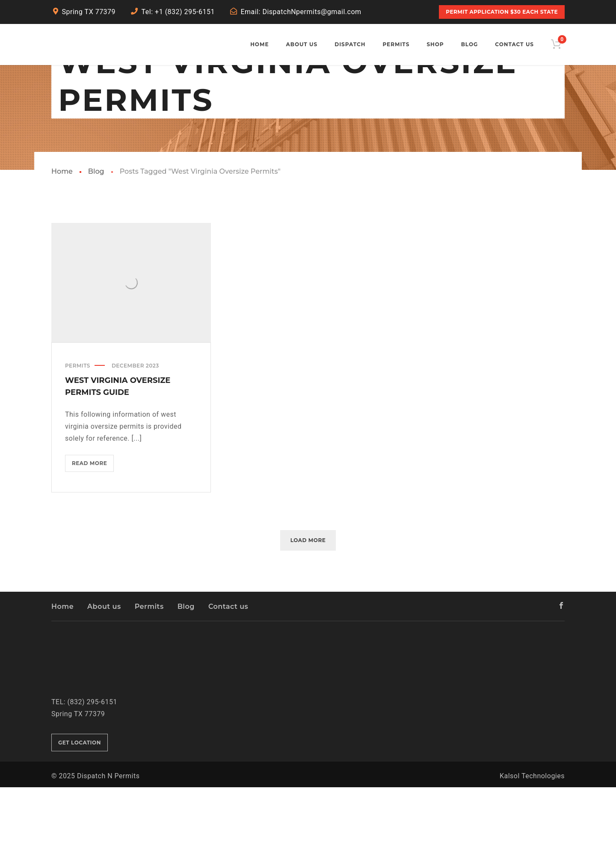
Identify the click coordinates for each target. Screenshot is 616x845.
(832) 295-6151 (92, 760)
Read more (93, 523)
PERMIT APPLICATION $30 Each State (502, 12)
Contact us (228, 664)
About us (104, 664)
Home (62, 229)
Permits (78, 423)
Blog (96, 229)
